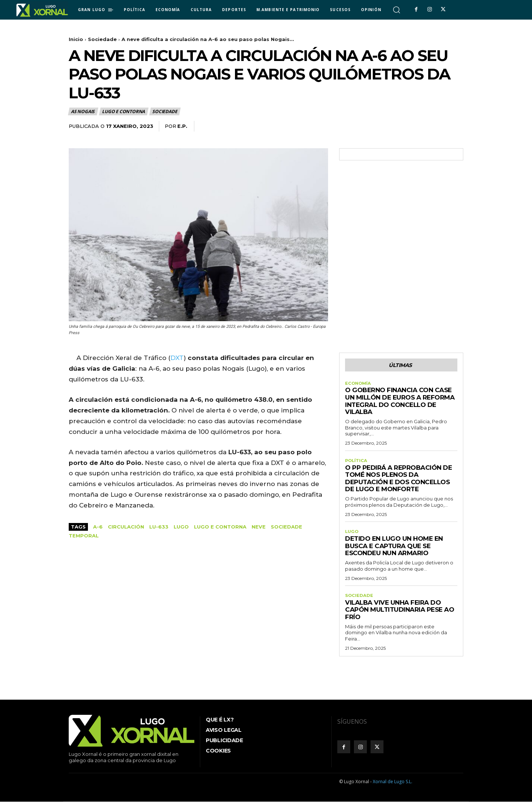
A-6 (98, 527)
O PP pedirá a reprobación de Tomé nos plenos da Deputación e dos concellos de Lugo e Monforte (398, 481)
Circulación (126, 527)
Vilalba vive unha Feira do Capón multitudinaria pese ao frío (400, 613)
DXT (177, 358)
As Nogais (83, 111)
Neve (259, 527)
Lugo (181, 527)
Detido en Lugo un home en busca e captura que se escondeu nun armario (394, 549)
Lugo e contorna (124, 111)
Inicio (76, 39)
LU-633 (159, 527)
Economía (359, 385)
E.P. (182, 126)
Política (357, 463)
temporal (84, 536)
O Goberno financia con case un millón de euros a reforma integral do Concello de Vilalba (400, 403)
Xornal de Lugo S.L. (393, 785)
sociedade (287, 527)
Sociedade (102, 39)
